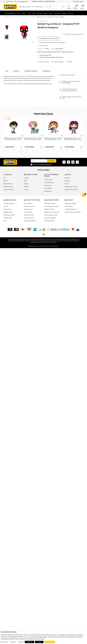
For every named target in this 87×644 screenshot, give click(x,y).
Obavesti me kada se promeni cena (75, 34)
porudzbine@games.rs (22, 2)
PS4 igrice (68, 181)
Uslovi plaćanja (28, 203)
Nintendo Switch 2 (8, 187)
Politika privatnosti (29, 215)
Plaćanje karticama (29, 206)
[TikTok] (77, 162)
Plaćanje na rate (28, 209)
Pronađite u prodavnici (31, 71)
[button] (69, 7)
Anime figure (48, 191)
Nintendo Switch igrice (71, 187)
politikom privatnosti (46, 164)
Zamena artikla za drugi (51, 215)
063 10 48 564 (10, 2)
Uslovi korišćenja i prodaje (51, 206)
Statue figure (48, 185)
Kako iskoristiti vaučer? (30, 221)
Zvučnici (26, 189)
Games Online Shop (8, 17)
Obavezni (5, 642)
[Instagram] (68, 162)
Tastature (27, 178)
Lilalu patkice (48, 188)
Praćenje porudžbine (50, 203)
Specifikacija (46, 71)
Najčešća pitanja (79, 1)
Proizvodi (16, 17)
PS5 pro (6, 181)
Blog (5, 221)
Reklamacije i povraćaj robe (52, 212)
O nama (6, 206)
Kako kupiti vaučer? (29, 218)
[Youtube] (73, 162)
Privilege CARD (8, 218)
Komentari (16, 71)
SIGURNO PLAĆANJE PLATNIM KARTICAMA (43, 2)
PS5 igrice (67, 178)
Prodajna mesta (39, 7)
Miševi (26, 181)
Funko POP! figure (31, 17)
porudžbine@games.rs (71, 209)
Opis (7, 71)
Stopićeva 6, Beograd (71, 203)
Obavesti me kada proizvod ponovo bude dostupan (52, 43)
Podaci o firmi (7, 209)
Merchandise (22, 17)
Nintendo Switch (8, 184)
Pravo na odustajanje (50, 218)
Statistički (13, 642)
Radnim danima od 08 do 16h (73, 212)
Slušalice (26, 184)
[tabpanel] (24, 32)
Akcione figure (48, 180)
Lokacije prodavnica (9, 203)
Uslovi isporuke (28, 212)
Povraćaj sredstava (49, 221)
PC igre (67, 184)
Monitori (26, 187)
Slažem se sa (42, 164)
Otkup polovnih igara (9, 215)
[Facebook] (64, 162)
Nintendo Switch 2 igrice (71, 189)
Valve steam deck (9, 189)
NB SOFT (47, 246)
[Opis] (7, 71)
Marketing (21, 642)
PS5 (5, 178)
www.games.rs (35, 246)
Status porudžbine (26, 7)
